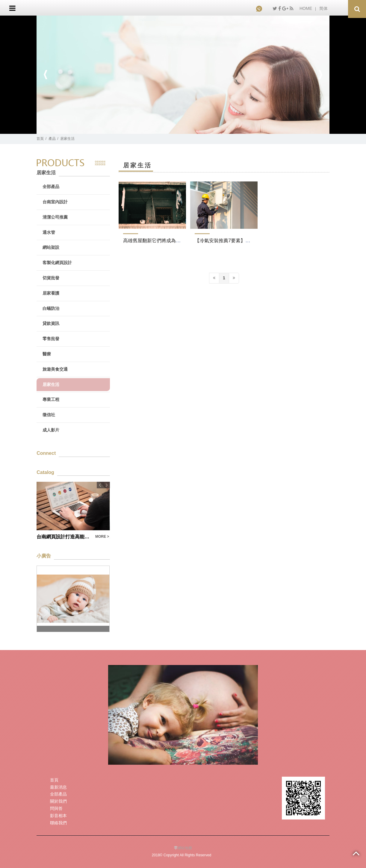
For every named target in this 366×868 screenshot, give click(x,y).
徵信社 (49, 415)
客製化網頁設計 (57, 263)
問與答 (56, 808)
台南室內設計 (55, 202)
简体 (323, 8)
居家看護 (51, 293)
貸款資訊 (51, 323)
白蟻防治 (51, 308)
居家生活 (67, 139)
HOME (306, 8)
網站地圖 (185, 848)
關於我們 (58, 801)
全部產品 (51, 187)
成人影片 (51, 430)
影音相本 (58, 816)
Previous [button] (46, 75)
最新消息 (58, 787)
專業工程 (51, 399)
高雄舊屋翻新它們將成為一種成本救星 (164, 241)
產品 (52, 139)
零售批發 (51, 339)
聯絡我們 (58, 823)
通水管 (49, 232)
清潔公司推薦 (55, 217)
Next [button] (320, 75)
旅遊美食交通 (55, 369)
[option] (183, 75)
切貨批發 (51, 278)
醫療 (47, 354)
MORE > (102, 537)
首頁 (40, 139)
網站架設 (51, 247)
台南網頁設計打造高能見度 (64, 537)
